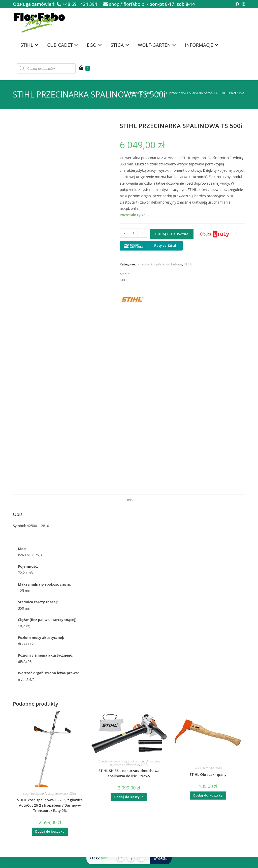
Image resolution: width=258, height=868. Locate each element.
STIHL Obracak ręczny (208, 774)
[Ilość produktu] (133, 233)
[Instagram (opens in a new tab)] (243, 4)
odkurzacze (132, 764)
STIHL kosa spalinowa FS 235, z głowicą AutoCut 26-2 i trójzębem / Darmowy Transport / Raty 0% (50, 805)
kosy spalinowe (58, 794)
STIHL (160, 93)
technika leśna (212, 768)
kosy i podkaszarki (35, 794)
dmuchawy (105, 761)
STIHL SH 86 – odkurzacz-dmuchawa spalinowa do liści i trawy (129, 773)
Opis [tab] (129, 500)
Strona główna (140, 93)
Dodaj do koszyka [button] (50, 832)
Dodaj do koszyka (172, 234)
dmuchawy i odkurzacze (129, 761)
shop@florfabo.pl (124, 4)
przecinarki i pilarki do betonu (192, 93)
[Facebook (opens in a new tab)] (237, 4)
